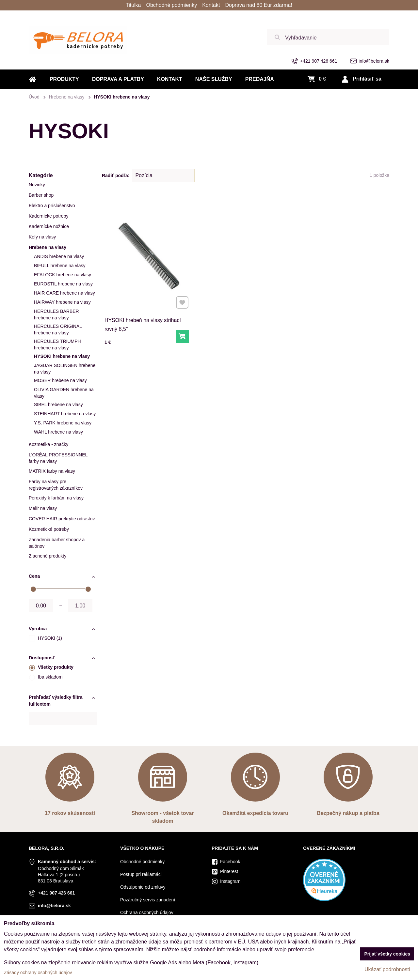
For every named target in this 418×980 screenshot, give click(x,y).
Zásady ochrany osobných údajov (38, 972)
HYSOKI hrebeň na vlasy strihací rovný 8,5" (143, 321)
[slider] (33, 589)
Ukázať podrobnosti (387, 969)
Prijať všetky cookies (387, 954)
